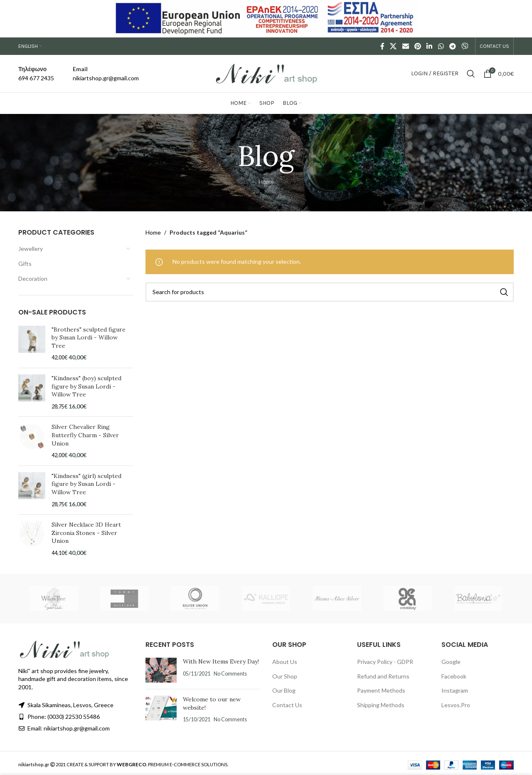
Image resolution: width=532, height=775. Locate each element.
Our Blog (284, 690)
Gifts (25, 264)
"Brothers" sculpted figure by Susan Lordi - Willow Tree (89, 338)
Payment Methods (381, 690)
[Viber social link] (465, 46)
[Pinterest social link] (417, 46)
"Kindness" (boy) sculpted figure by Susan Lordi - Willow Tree (86, 386)
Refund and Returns (383, 676)
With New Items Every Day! (221, 661)
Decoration (33, 279)
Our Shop (285, 676)
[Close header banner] (522, 19)
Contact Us (287, 705)
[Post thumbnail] (161, 670)
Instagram (455, 690)
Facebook (454, 676)
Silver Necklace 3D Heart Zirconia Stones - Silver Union (86, 533)
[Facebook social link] (383, 46)
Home (266, 182)
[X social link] (393, 46)
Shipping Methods (381, 705)
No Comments (230, 674)
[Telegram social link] (452, 46)
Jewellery (31, 249)
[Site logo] (266, 73)
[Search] (471, 74)
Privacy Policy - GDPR (385, 662)
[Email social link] (405, 46)
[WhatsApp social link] (441, 46)
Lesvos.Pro (456, 705)
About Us (285, 662)
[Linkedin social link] (430, 46)
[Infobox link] (36, 74)
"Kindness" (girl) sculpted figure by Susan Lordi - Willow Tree (86, 484)
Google (451, 662)
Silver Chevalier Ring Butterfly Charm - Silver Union (85, 435)
